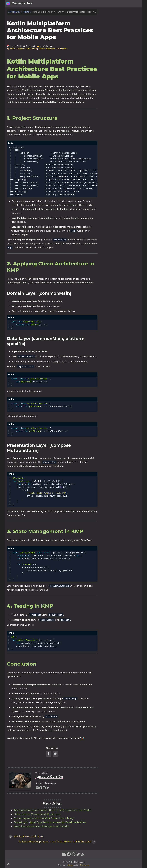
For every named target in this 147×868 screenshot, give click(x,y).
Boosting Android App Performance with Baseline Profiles (50, 822)
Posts (138, 4)
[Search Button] (106, 4)
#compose (21, 49)
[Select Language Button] (113, 4)
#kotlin (13, 49)
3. (119, 26)
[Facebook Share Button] (49, 754)
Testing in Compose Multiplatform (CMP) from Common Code (52, 810)
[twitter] (48, 788)
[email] (37, 788)
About (129, 4)
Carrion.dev (14, 12)
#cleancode (50, 49)
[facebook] (41, 788)
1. (115, 17)
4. (114, 28)
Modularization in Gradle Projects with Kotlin (42, 827)
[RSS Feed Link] (83, 855)
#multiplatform (38, 49)
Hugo (71, 865)
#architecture (62, 49)
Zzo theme (85, 865)
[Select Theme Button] (120, 4)
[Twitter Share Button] (55, 754)
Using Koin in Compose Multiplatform (37, 814)
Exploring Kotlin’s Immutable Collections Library (44, 818)
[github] (44, 788)
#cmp (29, 49)
